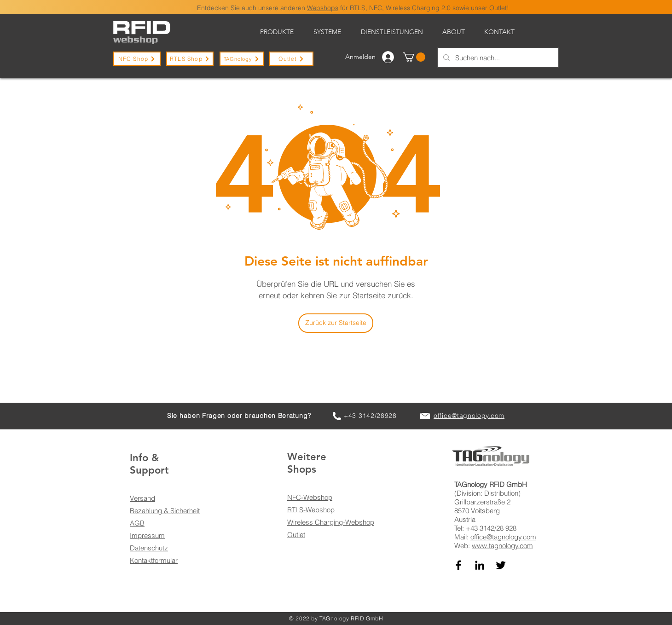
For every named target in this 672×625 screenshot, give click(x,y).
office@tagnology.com (503, 537)
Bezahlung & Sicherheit (165, 511)
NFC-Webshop (310, 497)
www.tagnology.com (502, 546)
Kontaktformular (154, 560)
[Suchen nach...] (497, 58)
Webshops (323, 8)
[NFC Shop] (137, 59)
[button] (414, 57)
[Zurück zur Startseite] (336, 323)
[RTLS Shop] (190, 59)
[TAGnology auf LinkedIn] (480, 565)
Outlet (296, 535)
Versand (142, 498)
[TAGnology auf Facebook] (458, 565)
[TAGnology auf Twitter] (501, 565)
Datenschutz (149, 548)
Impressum (147, 535)
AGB (137, 523)
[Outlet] (291, 59)
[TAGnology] (242, 59)
